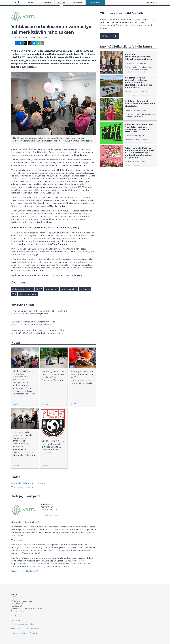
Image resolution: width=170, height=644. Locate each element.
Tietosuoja (16, 620)
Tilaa (110, 36)
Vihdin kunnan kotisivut (23, 487)
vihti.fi (24, 571)
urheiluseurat (51, 289)
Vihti (14, 294)
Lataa (16, 404)
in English (24, 633)
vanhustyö (85, 289)
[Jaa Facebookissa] (17, 44)
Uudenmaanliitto (69, 289)
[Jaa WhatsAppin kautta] (38, 44)
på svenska (34, 633)
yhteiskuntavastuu (28, 294)
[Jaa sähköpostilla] (42, 44)
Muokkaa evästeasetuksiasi (23, 624)
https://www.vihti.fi (49, 515)
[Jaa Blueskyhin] (34, 44)
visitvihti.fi (34, 571)
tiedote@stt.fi (17, 603)
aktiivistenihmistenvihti (23, 289)
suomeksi (15, 633)
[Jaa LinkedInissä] (21, 44)
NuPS (39, 289)
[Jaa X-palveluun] (25, 44)
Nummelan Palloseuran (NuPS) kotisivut (31, 483)
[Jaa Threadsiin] (30, 44)
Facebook (15, 616)
